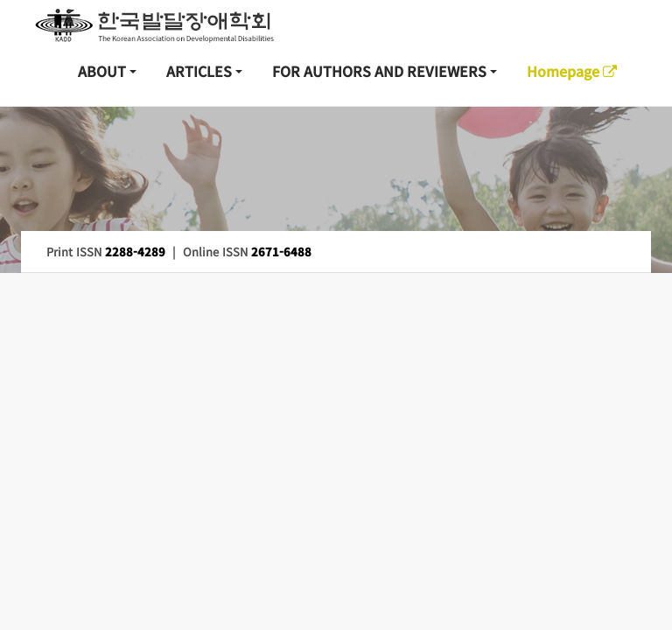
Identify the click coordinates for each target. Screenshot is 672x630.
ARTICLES (199, 71)
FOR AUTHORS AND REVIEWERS (379, 71)
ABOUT (102, 71)
